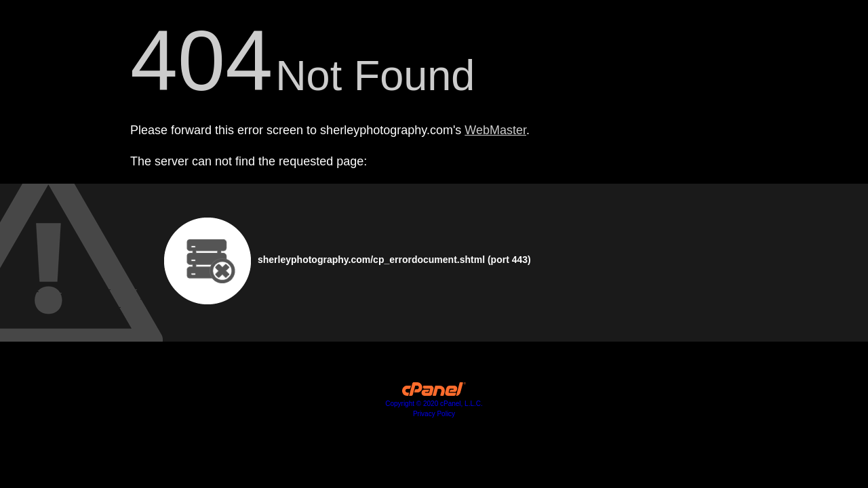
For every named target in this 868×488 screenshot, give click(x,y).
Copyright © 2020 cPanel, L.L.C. (434, 404)
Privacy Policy (434, 414)
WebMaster (495, 130)
